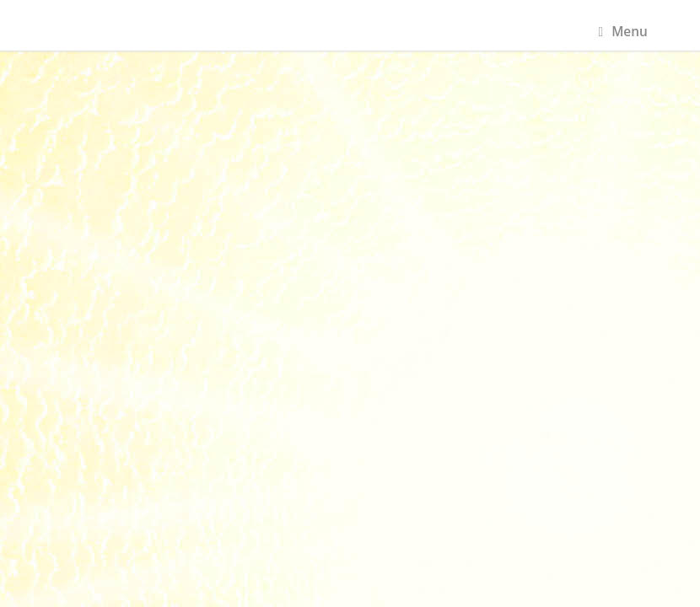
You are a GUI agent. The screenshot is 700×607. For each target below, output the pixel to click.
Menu (623, 32)
